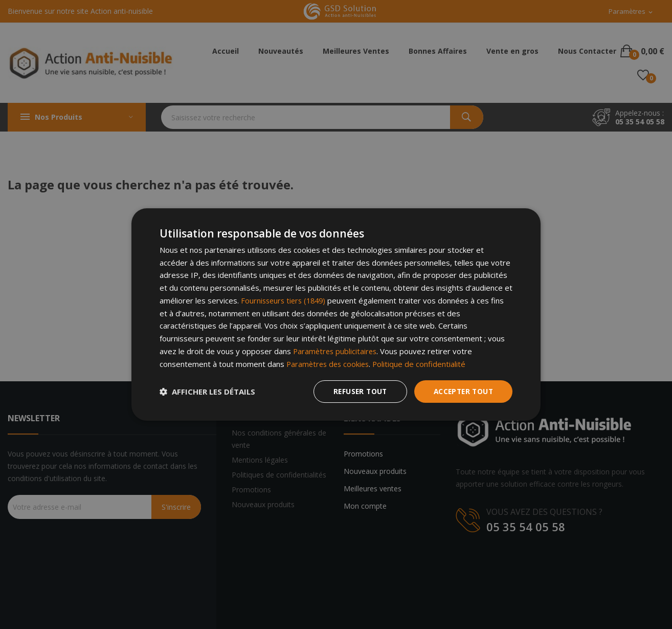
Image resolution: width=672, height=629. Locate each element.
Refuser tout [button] (356, 391)
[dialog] (336, 314)
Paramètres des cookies (330, 363)
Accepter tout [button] (462, 391)
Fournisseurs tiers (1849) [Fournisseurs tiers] (286, 300)
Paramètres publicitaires (336, 351)
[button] (207, 392)
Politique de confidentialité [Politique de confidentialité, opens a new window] (423, 363)
